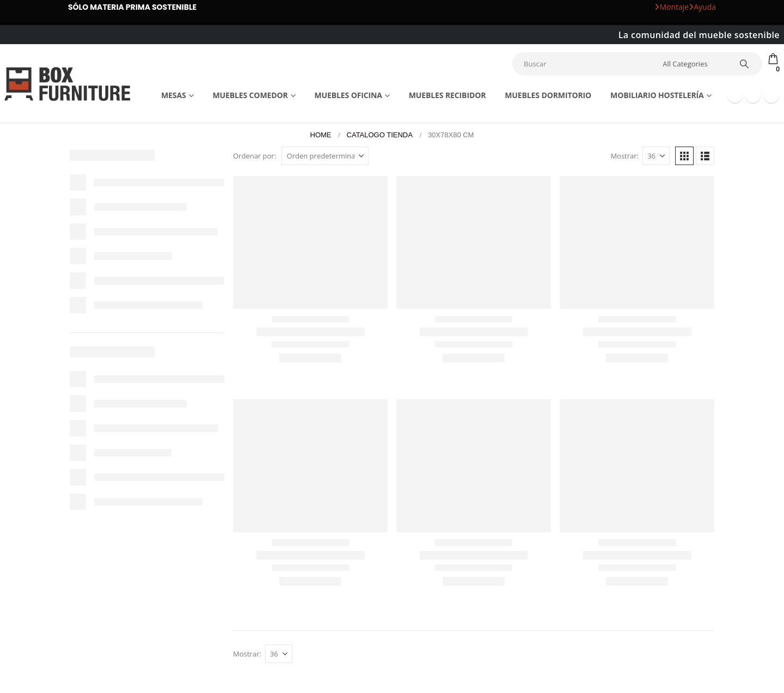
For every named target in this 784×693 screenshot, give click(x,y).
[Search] (744, 64)
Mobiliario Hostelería (657, 95)
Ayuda (702, 7)
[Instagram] (771, 95)
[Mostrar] (656, 156)
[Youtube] (753, 95)
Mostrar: (624, 156)
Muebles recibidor (448, 95)
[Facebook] (735, 95)
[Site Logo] (67, 84)
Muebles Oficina (348, 95)
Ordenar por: (255, 156)
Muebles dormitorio (548, 95)
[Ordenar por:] (325, 156)
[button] (684, 156)
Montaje (672, 7)
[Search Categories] (693, 64)
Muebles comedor (250, 95)
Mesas (174, 95)
